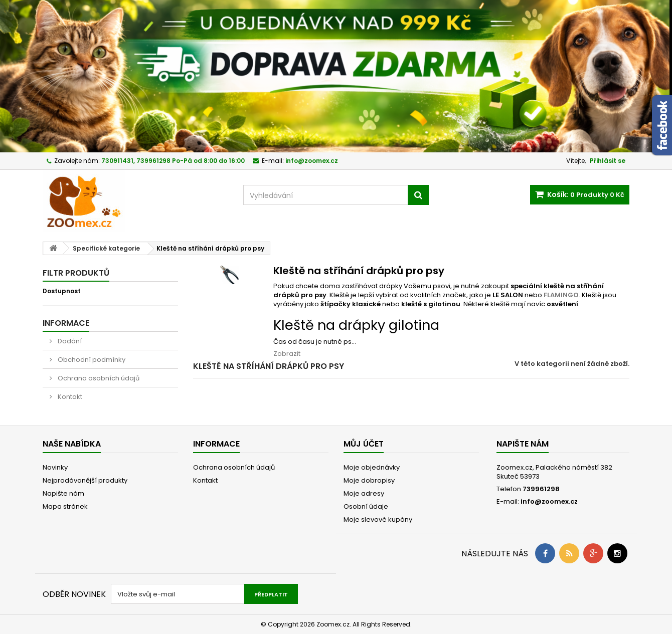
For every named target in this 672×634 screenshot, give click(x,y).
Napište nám (63, 493)
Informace (66, 323)
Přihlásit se (608, 161)
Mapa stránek (65, 506)
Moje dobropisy (369, 480)
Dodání (69, 341)
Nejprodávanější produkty (85, 480)
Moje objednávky (372, 467)
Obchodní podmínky (91, 360)
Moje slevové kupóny (378, 519)
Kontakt (69, 397)
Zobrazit (287, 354)
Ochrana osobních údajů (98, 378)
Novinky (55, 467)
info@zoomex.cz (549, 501)
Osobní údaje (366, 506)
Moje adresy (364, 493)
